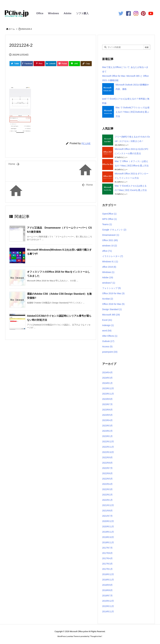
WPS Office (109, 219)
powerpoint (110, 352)
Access (107, 347)
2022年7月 (107, 468)
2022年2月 (107, 495)
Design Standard (112, 309)
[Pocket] (63, 64)
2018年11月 (108, 542)
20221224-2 (26, 29)
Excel (107, 320)
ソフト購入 (82, 13)
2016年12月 (108, 574)
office (107, 251)
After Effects (110, 336)
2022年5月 (107, 479)
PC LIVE (86, 143)
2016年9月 (107, 585)
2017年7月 (107, 548)
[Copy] (86, 64)
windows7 (109, 283)
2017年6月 (107, 553)
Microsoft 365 (111, 315)
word (107, 331)
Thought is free (96, 636)
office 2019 (109, 267)
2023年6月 (107, 410)
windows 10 (110, 246)
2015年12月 (108, 601)
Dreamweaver (111, 235)
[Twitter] (15, 64)
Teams (107, 224)
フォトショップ (111, 288)
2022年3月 (107, 489)
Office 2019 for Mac (113, 293)
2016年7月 (107, 596)
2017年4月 (107, 558)
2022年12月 (108, 442)
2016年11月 (108, 580)
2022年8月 (107, 463)
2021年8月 (107, 511)
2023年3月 (107, 426)
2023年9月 (107, 399)
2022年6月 (107, 473)
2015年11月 (108, 606)
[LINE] (74, 64)
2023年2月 (107, 431)
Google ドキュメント (114, 230)
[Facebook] (27, 64)
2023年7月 (107, 404)
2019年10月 (108, 537)
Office (40, 13)
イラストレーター (113, 256)
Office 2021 (110, 240)
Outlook (108, 341)
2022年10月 (108, 452)
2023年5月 (107, 415)
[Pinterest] (39, 64)
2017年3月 (107, 564)
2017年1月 (107, 569)
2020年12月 (108, 521)
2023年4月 (107, 420)
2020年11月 (108, 527)
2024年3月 (107, 378)
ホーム (12, 29)
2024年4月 (107, 372)
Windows (53, 13)
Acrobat (108, 299)
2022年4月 (107, 484)
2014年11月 (108, 612)
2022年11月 (108, 447)
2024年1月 (107, 383)
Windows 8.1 (110, 262)
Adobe (67, 13)
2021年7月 (107, 516)
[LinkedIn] (51, 64)
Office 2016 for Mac (113, 304)
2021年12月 (108, 505)
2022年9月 (107, 457)
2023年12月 (108, 388)
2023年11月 (108, 394)
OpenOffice (109, 214)
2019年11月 (108, 532)
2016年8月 (107, 590)
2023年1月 (107, 436)
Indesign (108, 325)
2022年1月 (107, 500)
